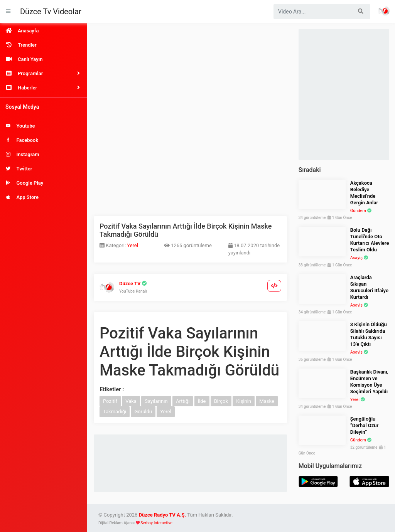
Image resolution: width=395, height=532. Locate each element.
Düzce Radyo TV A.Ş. (163, 515)
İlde (202, 401)
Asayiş (356, 258)
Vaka (131, 401)
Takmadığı (115, 412)
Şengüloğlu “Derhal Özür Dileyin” (365, 425)
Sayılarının (156, 401)
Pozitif (110, 401)
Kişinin (244, 401)
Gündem (358, 211)
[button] (43, 73)
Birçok (221, 401)
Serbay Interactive (156, 523)
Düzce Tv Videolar (51, 12)
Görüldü (143, 412)
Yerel (133, 245)
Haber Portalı (384, 11)
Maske (267, 401)
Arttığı (183, 401)
